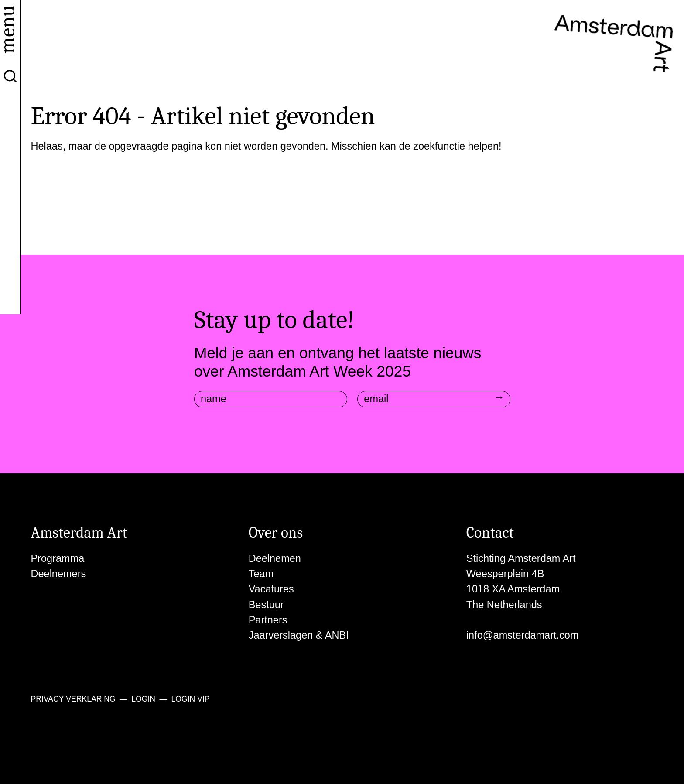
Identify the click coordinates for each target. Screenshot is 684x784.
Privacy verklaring (73, 699)
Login (143, 699)
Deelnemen (275, 558)
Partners (268, 620)
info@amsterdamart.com (523, 635)
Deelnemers (59, 574)
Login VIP (190, 699)
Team (261, 574)
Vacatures (271, 589)
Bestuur (266, 605)
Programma (58, 558)
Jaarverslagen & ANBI (299, 635)
